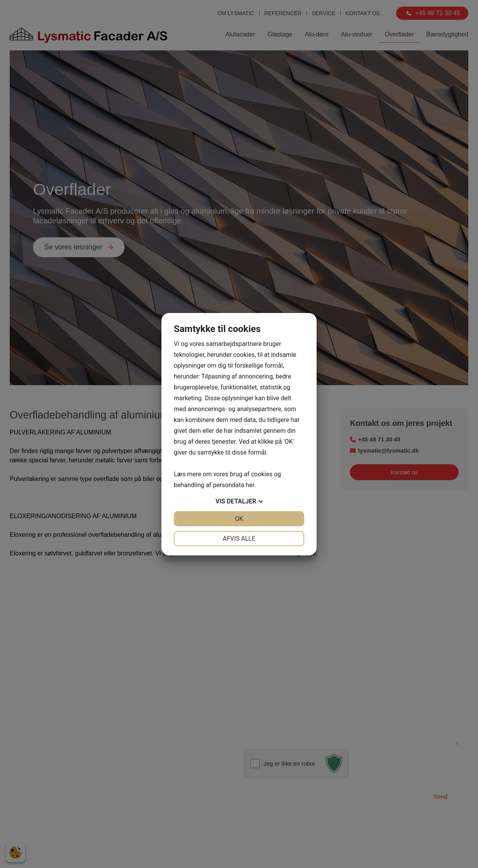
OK (239, 519)
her (250, 485)
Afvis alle (239, 539)
